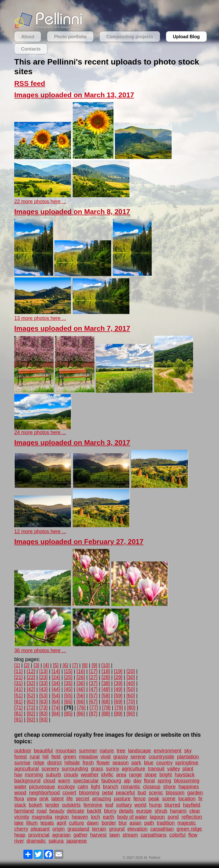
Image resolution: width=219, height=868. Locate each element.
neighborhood (44, 793)
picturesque (42, 787)
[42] (31, 689)
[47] (93, 689)
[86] (81, 714)
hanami (178, 811)
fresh (88, 763)
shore (169, 787)
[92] (31, 720)
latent (57, 799)
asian (135, 823)
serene (138, 757)
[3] (36, 665)
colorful (178, 835)
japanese (77, 841)
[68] (106, 702)
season (120, 763)
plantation (188, 757)
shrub (161, 811)
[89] (118, 714)
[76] (81, 708)
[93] (43, 720)
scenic (156, 793)
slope (151, 775)
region (62, 817)
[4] (46, 665)
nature (107, 751)
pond (173, 817)
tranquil (156, 769)
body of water (132, 817)
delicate (76, 811)
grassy (120, 757)
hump (155, 805)
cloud (49, 781)
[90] (130, 714)
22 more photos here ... (40, 202)
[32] (31, 683)
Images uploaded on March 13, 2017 (74, 95)
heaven (80, 817)
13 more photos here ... (40, 318)
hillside (72, 763)
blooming (89, 793)
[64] (56, 702)
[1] (17, 665)
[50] (130, 689)
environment (168, 751)
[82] (31, 714)
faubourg (111, 781)
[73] (43, 708)
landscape (139, 751)
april (61, 823)
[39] (118, 683)
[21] (18, 677)
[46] (81, 689)
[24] (56, 677)
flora (19, 799)
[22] (31, 677)
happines (189, 787)
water (20, 787)
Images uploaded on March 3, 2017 (72, 443)
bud (142, 793)
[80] (131, 708)
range (135, 775)
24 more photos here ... (40, 432)
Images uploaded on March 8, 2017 (72, 212)
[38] (106, 683)
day (137, 781)
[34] (56, 683)
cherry (21, 829)
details (126, 811)
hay (18, 775)
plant (188, 769)
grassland (78, 829)
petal (108, 793)
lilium (32, 823)
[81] (18, 714)
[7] (75, 665)
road (41, 811)
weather (90, 775)
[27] (93, 677)
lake (19, 823)
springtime (187, 763)
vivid (105, 757)
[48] (106, 689)
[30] (130, 677)
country (164, 763)
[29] (118, 677)
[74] (56, 708)
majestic (187, 823)
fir (200, 799)
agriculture (133, 769)
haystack (185, 775)
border (109, 823)
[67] (93, 702)
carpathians (154, 835)
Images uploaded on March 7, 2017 (72, 328)
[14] (56, 671)
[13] (43, 671)
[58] (106, 696)
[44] (56, 689)
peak (154, 799)
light (96, 787)
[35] (68, 683)
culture (77, 823)
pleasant (40, 829)
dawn (93, 823)
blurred (172, 805)
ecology (66, 787)
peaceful (125, 793)
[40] (130, 683)
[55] (68, 696)
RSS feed (30, 83)
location (187, 799)
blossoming (187, 781)
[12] (31, 671)
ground (117, 829)
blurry (110, 811)
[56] (81, 696)
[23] (43, 677)
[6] (66, 665)
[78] (106, 708)
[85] (68, 714)
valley (173, 769)
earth (109, 817)
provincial (39, 835)
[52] (31, 696)
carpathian (162, 829)
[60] (130, 696)
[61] (18, 702)
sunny (112, 769)
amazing (102, 799)
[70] (130, 702)
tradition (166, 823)
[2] (27, 665)
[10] (105, 665)
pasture (122, 799)
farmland (24, 811)
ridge (39, 763)
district (54, 763)
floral (149, 781)
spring (164, 781)
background (27, 781)
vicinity (22, 817)
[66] (81, 702)
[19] (118, 671)
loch (96, 817)
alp (127, 781)
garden (195, 793)
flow (192, 835)
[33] (43, 683)
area (121, 775)
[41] (18, 689)
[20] (130, 671)
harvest (98, 835)
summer (88, 751)
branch (111, 787)
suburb (53, 775)
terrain (99, 829)
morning (34, 775)
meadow (88, 757)
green (70, 757)
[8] (85, 665)
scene (169, 799)
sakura (56, 841)
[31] (18, 683)
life (70, 799)
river (19, 841)
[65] (68, 702)
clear (195, 811)
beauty (57, 811)
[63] (43, 702)
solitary (124, 805)
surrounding (75, 769)
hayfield (191, 805)
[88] (106, 714)
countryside (161, 757)
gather (80, 835)
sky (188, 751)
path (149, 823)
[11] (18, 671)
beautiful (43, 751)
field (56, 757)
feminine (93, 805)
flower (103, 763)
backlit (94, 811)
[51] (18, 696)
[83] (43, 714)
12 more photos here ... (40, 531)
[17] (93, 671)
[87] (93, 714)
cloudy (71, 775)
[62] (31, 702)
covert (69, 793)
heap (20, 835)
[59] (118, 696)
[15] (68, 671)
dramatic (36, 841)
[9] (94, 665)
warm (64, 781)
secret (82, 799)
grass (97, 769)
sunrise (22, 763)
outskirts (71, 805)
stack (20, 805)
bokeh (36, 805)
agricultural (27, 769)
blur (123, 823)
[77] (94, 708)
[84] (56, 714)
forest (21, 757)
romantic (130, 787)
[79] (119, 708)
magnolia (42, 817)
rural (35, 757)
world (140, 805)
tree (121, 751)
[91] (18, 720)
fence (140, 799)
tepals (47, 823)
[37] (93, 683)
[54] (56, 696)
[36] (81, 683)
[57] (93, 696)
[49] (118, 689)
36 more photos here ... (40, 651)
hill (46, 757)
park (136, 763)
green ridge (189, 829)
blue (149, 763)
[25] (68, 677)
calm (83, 787)
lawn (115, 835)
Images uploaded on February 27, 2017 (79, 542)
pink (44, 799)
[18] (106, 671)
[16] (81, 671)
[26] (81, 677)
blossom (175, 793)
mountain (66, 751)
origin (59, 829)
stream (130, 835)
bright (166, 775)
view (32, 799)
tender (52, 805)
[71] (18, 708)
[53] (43, 696)
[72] (31, 708)
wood (20, 793)
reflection (192, 817)
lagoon (157, 817)
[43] (43, 689)
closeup (152, 787)
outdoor (23, 751)
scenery (50, 769)
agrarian (61, 835)
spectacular (86, 781)
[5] (56, 665)
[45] (68, 689)
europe (144, 811)
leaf (109, 805)
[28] (106, 677)
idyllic (107, 775)
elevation (137, 829)
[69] (118, 702)
